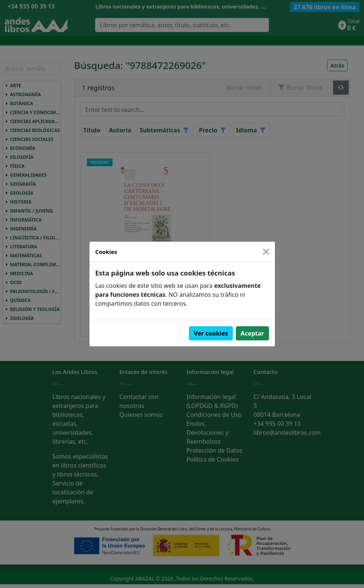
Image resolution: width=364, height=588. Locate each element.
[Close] (266, 252)
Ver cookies (211, 333)
